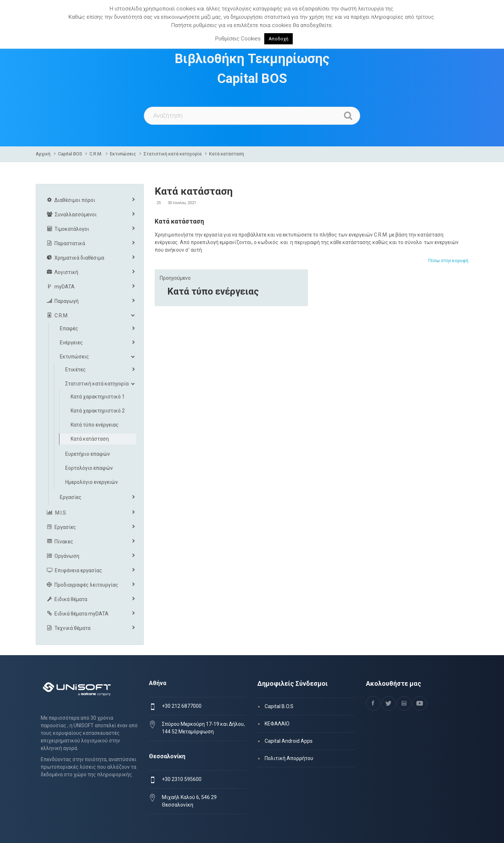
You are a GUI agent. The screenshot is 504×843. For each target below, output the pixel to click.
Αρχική (43, 154)
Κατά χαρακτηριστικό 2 (98, 411)
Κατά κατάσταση (227, 154)
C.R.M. (96, 154)
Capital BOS (70, 154)
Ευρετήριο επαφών (88, 454)
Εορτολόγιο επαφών (89, 468)
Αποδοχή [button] (278, 39)
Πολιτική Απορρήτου (289, 758)
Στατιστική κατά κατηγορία (173, 154)
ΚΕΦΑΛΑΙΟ (277, 724)
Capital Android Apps (289, 741)
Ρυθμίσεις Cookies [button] (238, 39)
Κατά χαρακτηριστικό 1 (98, 397)
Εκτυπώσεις (123, 154)
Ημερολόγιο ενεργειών (92, 482)
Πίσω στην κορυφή (448, 261)
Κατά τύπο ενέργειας (213, 291)
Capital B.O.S (279, 706)
